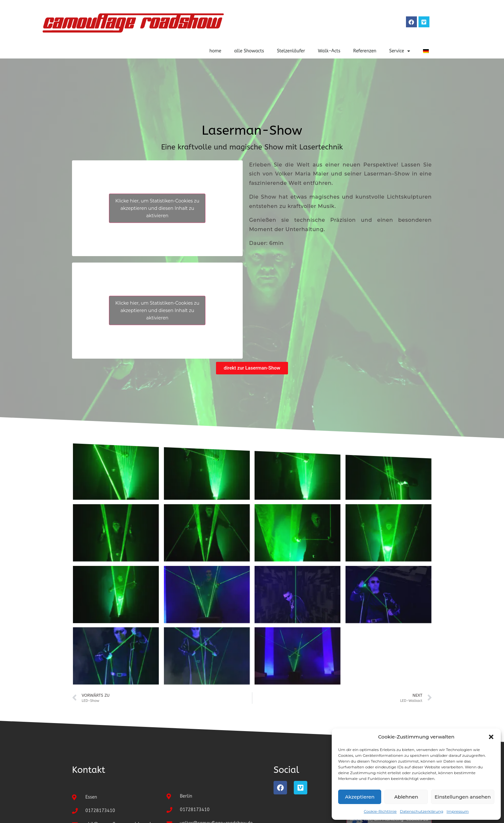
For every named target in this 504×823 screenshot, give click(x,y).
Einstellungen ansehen (463, 797)
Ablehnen (406, 797)
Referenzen (365, 51)
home (215, 51)
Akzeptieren (360, 797)
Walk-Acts (329, 51)
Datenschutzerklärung (422, 811)
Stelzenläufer (291, 51)
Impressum (458, 811)
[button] (491, 737)
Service (400, 51)
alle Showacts (249, 51)
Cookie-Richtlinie (380, 811)
